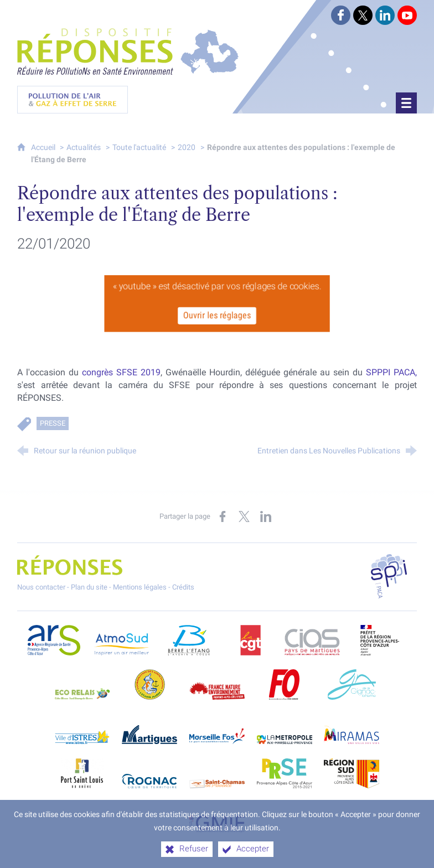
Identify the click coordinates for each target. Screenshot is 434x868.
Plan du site (89, 587)
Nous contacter (41, 587)
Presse (53, 423)
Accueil (44, 148)
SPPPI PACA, (391, 372)
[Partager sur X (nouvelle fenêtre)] (244, 516)
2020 (187, 148)
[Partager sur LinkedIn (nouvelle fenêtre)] (266, 516)
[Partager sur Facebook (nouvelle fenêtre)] (223, 516)
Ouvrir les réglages (217, 316)
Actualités (84, 148)
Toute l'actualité (139, 148)
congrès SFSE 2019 (121, 372)
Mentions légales (140, 587)
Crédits (183, 587)
